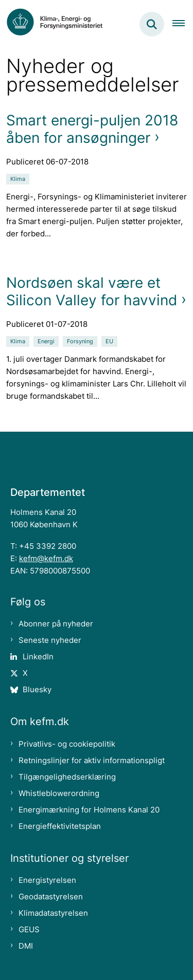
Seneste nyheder (50, 640)
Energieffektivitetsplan (60, 826)
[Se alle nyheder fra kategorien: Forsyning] (81, 340)
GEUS (29, 929)
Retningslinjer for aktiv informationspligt (92, 760)
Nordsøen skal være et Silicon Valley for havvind (92, 291)
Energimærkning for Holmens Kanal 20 (89, 810)
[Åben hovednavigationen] (183, 24)
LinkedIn (38, 657)
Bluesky (37, 689)
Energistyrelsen (47, 880)
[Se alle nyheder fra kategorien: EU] (110, 340)
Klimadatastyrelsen (53, 913)
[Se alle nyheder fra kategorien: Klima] (19, 178)
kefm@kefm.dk (46, 558)
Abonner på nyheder (56, 624)
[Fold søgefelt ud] (152, 24)
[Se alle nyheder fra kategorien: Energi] (47, 340)
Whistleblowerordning (59, 793)
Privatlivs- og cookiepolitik (67, 744)
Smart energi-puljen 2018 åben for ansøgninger (92, 129)
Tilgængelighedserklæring (67, 777)
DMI (26, 946)
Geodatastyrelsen (51, 896)
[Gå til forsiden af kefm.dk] (60, 24)
